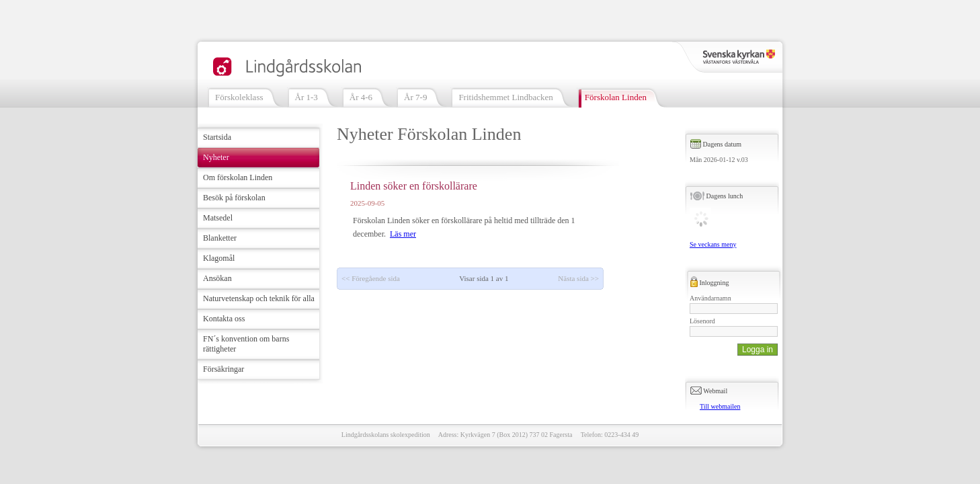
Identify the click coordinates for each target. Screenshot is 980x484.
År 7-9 (415, 97)
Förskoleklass (239, 97)
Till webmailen (720, 406)
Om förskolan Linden (238, 177)
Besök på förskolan (234, 198)
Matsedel (218, 218)
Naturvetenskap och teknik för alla (259, 298)
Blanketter (220, 238)
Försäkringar (223, 369)
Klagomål (219, 258)
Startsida (217, 137)
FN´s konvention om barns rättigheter (246, 344)
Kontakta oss (224, 319)
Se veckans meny (713, 244)
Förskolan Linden (616, 97)
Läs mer (403, 234)
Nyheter (216, 157)
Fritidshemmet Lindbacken (505, 97)
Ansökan (217, 278)
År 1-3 (307, 97)
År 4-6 (361, 97)
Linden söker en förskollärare (414, 186)
